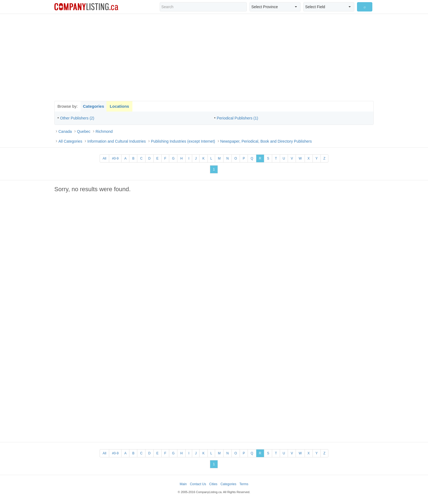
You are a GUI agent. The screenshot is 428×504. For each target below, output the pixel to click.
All (104, 158)
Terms (244, 484)
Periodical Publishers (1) (237, 118)
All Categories (70, 141)
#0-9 (115, 158)
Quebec (84, 131)
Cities (213, 484)
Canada (65, 131)
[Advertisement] (214, 57)
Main (183, 484)
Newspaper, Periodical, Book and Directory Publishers (266, 141)
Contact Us (198, 484)
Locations (119, 106)
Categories (94, 106)
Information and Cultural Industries (117, 141)
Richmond (104, 131)
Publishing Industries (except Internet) (183, 141)
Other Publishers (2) (77, 118)
